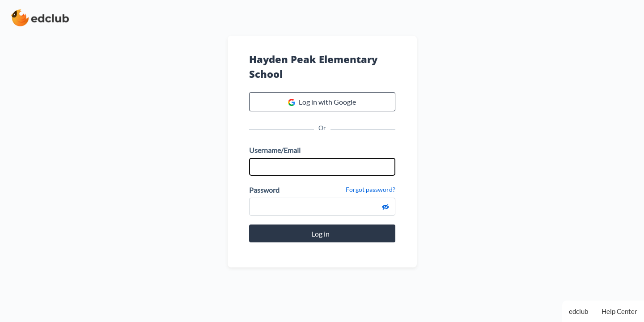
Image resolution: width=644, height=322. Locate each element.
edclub (578, 311)
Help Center (619, 311)
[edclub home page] (40, 18)
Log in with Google (322, 102)
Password (264, 190)
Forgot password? (371, 189)
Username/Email (275, 150)
